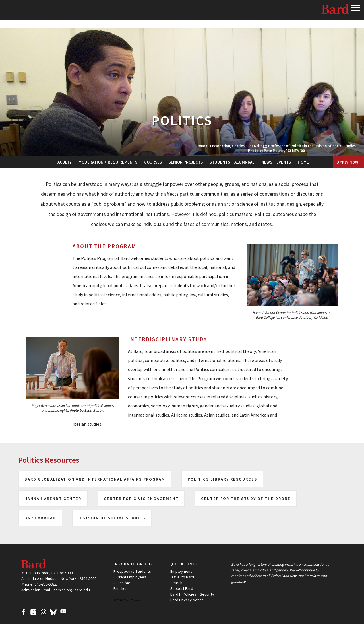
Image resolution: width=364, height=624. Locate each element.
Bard (336, 10)
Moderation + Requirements (108, 162)
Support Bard (182, 588)
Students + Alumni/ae (232, 162)
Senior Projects (186, 162)
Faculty (64, 162)
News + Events (276, 162)
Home (303, 162)
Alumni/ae (122, 583)
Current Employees (130, 577)
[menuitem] (64, 162)
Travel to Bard (182, 577)
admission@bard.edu (72, 590)
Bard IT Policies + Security (192, 594)
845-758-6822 (45, 584)
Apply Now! (349, 162)
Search (176, 583)
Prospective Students (132, 571)
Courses (153, 162)
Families (120, 588)
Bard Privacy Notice (187, 600)
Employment (181, 571)
